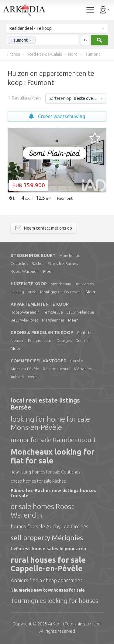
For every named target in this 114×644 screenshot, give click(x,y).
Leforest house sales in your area (48, 549)
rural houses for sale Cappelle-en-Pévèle (48, 564)
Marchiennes (53, 320)
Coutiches (19, 263)
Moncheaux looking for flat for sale (53, 456)
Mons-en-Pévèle (25, 369)
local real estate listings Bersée (45, 404)
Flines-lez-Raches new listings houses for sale (53, 493)
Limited (74, 624)
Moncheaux (69, 255)
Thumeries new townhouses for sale (48, 590)
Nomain (17, 340)
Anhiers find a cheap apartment (47, 580)
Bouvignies (84, 284)
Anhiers (17, 377)
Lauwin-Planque (80, 312)
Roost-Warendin (25, 271)
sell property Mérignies (47, 538)
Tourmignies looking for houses (54, 600)
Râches (38, 263)
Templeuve (53, 312)
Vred (32, 292)
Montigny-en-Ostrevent (61, 292)
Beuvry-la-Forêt (24, 320)
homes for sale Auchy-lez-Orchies (50, 526)
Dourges (64, 340)
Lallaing (17, 292)
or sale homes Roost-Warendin (43, 511)
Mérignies (83, 369)
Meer (48, 271)
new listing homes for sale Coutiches (46, 472)
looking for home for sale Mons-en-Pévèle (50, 423)
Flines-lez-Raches (63, 263)
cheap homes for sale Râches (38, 481)
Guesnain (83, 340)
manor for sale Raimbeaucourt (53, 440)
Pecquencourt (40, 340)
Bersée (77, 361)
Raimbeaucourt (57, 369)
